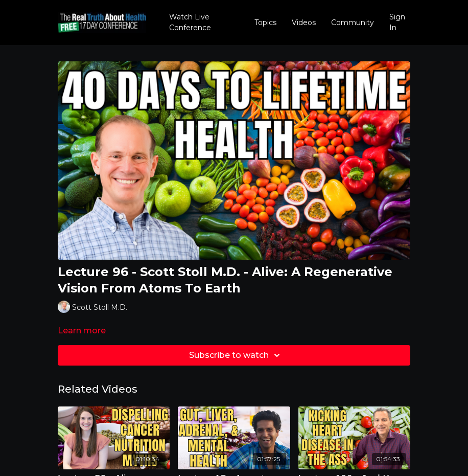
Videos (304, 22)
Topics (265, 22)
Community (353, 22)
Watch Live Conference (190, 22)
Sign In (397, 22)
